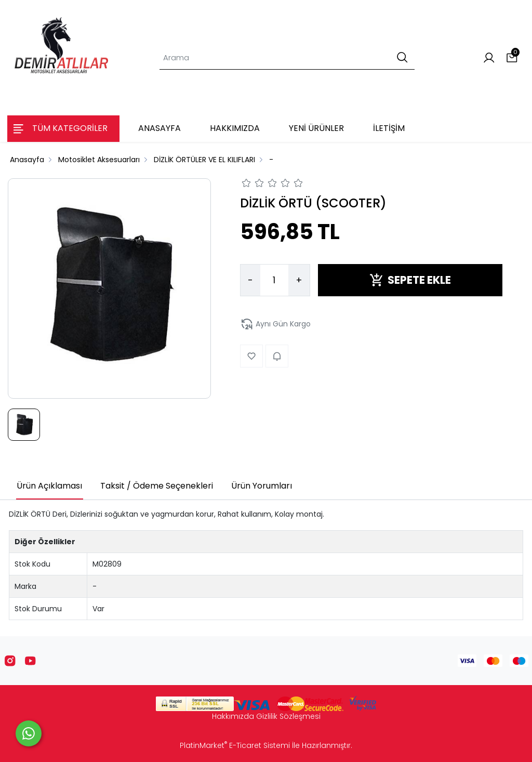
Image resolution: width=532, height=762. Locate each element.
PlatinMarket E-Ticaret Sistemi (235, 745)
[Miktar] (274, 280)
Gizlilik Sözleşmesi (288, 716)
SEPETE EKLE (410, 280)
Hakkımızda (233, 716)
